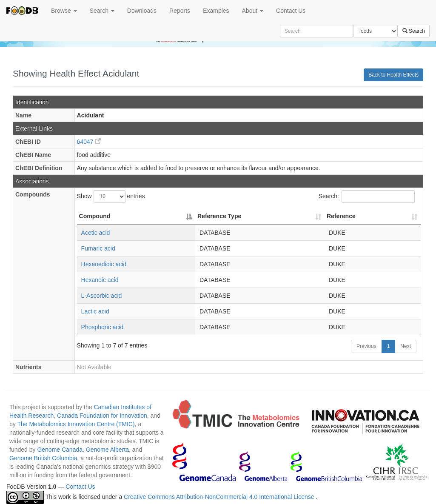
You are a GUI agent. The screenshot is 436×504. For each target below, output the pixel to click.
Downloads (142, 11)
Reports (180, 11)
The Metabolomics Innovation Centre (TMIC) (76, 424)
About (253, 11)
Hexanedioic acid (104, 264)
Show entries (111, 196)
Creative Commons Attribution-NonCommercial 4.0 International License (220, 497)
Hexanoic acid (100, 280)
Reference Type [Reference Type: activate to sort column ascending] (219, 216)
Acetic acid (96, 233)
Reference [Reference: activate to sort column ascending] (341, 216)
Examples (216, 11)
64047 (89, 142)
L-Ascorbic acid (102, 296)
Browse (64, 11)
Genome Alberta (107, 450)
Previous (366, 346)
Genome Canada (60, 450)
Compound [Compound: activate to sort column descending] (95, 216)
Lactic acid (95, 311)
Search (102, 11)
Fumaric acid (98, 248)
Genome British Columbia (43, 458)
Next (406, 346)
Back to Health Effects (393, 75)
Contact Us (291, 11)
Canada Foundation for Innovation (102, 416)
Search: (367, 196)
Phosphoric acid (103, 327)
